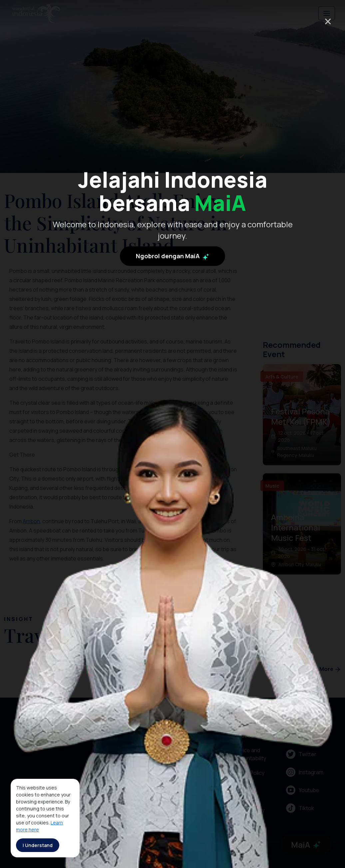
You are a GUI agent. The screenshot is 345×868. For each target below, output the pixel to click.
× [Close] (328, 21)
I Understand (38, 845)
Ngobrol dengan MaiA (172, 264)
